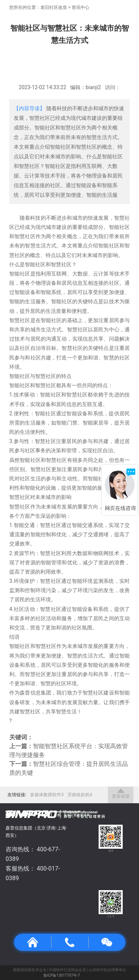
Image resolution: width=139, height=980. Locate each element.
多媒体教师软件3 (47, 795)
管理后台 (88, 975)
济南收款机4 (80, 795)
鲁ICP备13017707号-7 (62, 975)
